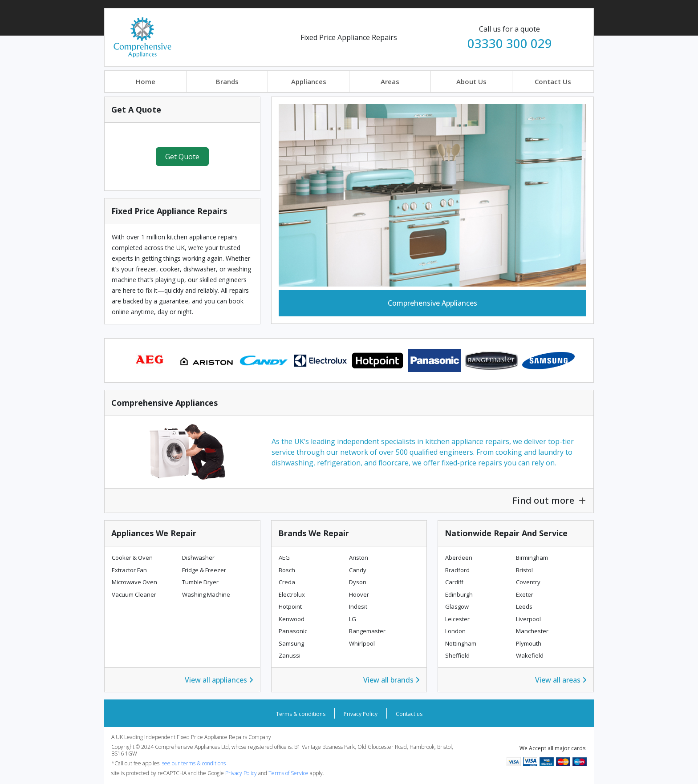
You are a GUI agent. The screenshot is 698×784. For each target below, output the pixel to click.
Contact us (409, 714)
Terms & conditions (301, 714)
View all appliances (219, 680)
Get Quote (182, 157)
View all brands (392, 680)
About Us (471, 81)
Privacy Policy (361, 714)
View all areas (561, 680)
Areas (390, 81)
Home (146, 81)
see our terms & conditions (194, 763)
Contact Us (553, 81)
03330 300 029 (510, 43)
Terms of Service (289, 773)
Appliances (309, 81)
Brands (227, 81)
